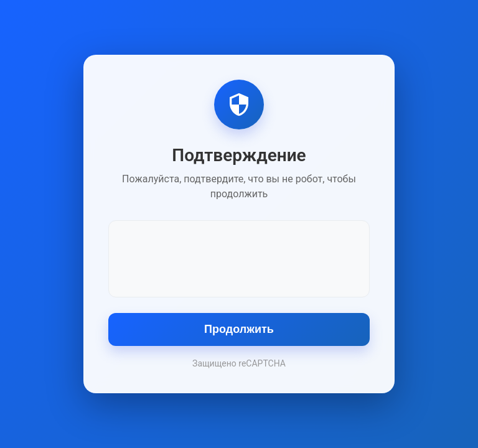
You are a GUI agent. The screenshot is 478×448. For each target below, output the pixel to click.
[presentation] (239, 258)
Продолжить (239, 329)
